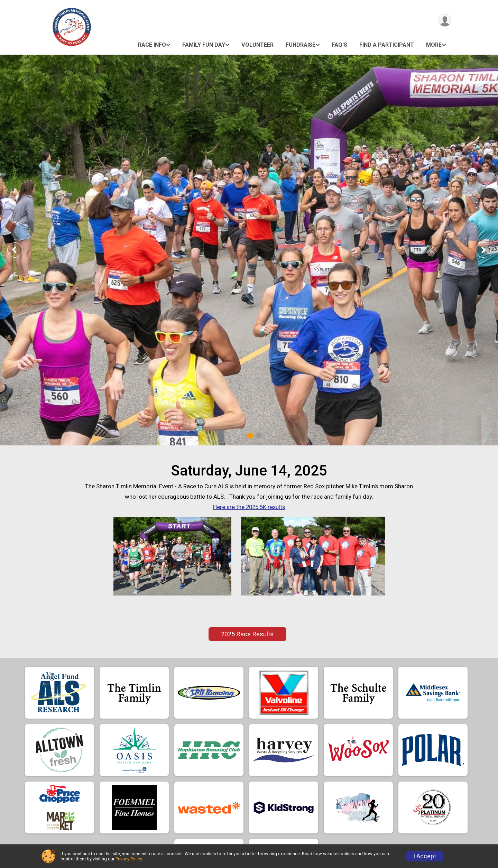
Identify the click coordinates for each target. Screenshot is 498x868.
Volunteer (257, 45)
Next (488, 250)
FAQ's (339, 45)
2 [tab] (259, 436)
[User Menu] (445, 20)
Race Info (152, 45)
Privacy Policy (129, 859)
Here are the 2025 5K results (249, 507)
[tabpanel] (249, 250)
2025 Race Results (247, 634)
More (434, 45)
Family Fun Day (204, 45)
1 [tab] (250, 436)
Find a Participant (387, 45)
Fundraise (301, 45)
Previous (20, 250)
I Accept (425, 856)
